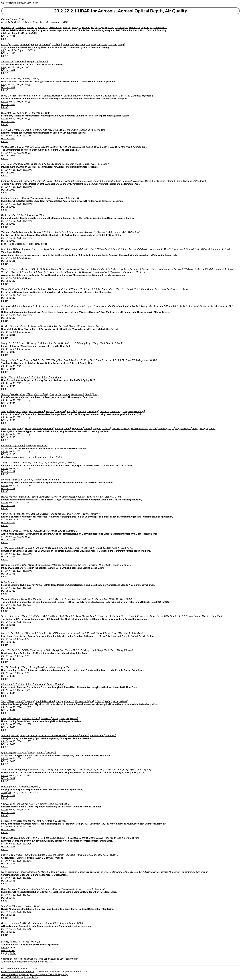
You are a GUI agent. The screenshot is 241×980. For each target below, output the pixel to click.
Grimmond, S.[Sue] (111, 181)
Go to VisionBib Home (12, 3)
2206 (13, 369)
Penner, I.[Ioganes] (121, 565)
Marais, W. (7, 942)
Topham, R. (147, 27)
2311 (13, 505)
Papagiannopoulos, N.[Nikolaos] (84, 872)
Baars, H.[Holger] (40, 249)
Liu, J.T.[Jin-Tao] (112, 616)
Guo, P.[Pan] (70, 360)
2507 (13, 864)
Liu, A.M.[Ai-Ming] (107, 838)
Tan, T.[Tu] (72, 411)
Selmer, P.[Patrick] (10, 735)
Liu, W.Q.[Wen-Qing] (25, 147)
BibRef (4, 39)
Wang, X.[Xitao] (181, 289)
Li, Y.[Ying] (57, 44)
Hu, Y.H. (26, 942)
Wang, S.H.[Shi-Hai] (40, 838)
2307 (13, 557)
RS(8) (4, 67)
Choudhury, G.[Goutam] (13, 446)
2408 (13, 727)
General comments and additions (18, 971)
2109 (13, 298)
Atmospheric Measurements (47, 22)
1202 (13, 36)
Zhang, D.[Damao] (10, 463)
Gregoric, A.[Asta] (102, 428)
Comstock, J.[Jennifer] (31, 463)
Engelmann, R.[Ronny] (183, 249)
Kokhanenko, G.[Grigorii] (74, 565)
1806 (13, 104)
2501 (13, 795)
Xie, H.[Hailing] (51, 463)
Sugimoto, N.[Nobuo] (52, 96)
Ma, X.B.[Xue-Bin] (10, 633)
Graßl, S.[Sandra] (55, 684)
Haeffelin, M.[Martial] (34, 181)
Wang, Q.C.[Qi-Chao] (32, 616)
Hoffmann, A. (8, 27)
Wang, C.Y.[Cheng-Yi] (24, 130)
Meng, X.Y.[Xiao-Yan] (136, 147)
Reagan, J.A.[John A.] (37, 62)
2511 (13, 915)
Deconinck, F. (55, 27)
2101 (13, 261)
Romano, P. (134, 27)
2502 (13, 812)
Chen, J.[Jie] (117, 633)
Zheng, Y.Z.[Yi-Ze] (32, 360)
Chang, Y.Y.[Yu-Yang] (11, 514)
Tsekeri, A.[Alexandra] (162, 269)
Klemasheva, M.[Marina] (49, 565)
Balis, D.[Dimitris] (131, 232)
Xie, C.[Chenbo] (39, 804)
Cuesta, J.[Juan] (51, 531)
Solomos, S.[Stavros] (140, 269)
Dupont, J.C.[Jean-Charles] (88, 181)
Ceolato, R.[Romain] (11, 198)
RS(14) (4, 332)
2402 (13, 642)
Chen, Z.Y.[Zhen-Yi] (101, 147)
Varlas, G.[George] (10, 269)
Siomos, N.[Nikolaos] (44, 232)
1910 (13, 139)
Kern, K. (86, 27)
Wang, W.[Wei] (36, 215)
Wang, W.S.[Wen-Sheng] (33, 599)
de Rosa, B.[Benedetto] (112, 872)
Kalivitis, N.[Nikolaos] (119, 269)
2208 (13, 437)
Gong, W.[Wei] (79, 130)
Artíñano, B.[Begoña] (56, 821)
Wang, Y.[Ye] (99, 343)
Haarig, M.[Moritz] (80, 249)
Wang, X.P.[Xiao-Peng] (48, 650)
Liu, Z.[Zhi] (6, 113)
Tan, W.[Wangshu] (49, 770)
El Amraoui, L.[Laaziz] (31, 531)
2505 (13, 847)
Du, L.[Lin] (6, 215)
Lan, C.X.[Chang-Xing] (81, 343)
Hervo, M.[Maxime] (155, 181)
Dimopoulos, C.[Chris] (74, 497)
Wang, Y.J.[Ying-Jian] (58, 804)
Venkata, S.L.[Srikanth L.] (13, 62)
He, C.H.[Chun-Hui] (61, 838)
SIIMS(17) (6, 792)
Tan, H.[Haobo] (61, 343)
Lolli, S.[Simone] (9, 582)
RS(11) (4, 119)
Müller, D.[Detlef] (190, 428)
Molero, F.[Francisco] (12, 821)
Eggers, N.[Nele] (9, 753)
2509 (13, 898)
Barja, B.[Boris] (202, 249)
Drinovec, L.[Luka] (121, 428)
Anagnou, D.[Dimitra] (62, 306)
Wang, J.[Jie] (7, 147)
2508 (13, 881)
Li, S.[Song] (66, 130)
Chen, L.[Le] (7, 838)
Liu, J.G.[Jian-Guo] (82, 147)
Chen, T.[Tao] (27, 394)
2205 (13, 352)
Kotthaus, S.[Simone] (12, 181)
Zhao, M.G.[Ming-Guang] (84, 838)
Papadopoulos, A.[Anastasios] (107, 272)
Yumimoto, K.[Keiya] (92, 96)
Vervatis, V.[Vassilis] (11, 272)
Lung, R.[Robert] (9, 787)
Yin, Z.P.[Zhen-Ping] (100, 249)
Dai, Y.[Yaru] (66, 650)
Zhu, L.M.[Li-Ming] (133, 633)
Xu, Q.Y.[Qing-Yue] (86, 360)
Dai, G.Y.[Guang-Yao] (32, 289)
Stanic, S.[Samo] (22, 44)
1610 (13, 950)
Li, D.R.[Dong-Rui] (130, 616)
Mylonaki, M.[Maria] (12, 306)
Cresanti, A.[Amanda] (78, 735)
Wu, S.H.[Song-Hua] (53, 289)
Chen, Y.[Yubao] (9, 650)
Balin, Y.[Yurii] (28, 565)
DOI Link (5, 36)
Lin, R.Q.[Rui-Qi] (117, 360)
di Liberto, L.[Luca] (31, 718)
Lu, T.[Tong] (97, 650)
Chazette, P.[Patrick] (11, 79)
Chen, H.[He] (150, 360)
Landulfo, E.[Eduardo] (63, 164)
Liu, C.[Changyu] (57, 633)
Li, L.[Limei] (18, 113)
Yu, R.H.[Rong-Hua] (11, 616)
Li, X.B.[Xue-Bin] (40, 633)
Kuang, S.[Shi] (8, 855)
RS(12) (4, 153)
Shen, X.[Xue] (44, 164)
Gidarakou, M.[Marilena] (212, 306)
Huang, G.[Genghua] (74, 394)
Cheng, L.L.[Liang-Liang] (108, 548)
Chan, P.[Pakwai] (114, 343)
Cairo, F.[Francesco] (11, 718)
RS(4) (4, 33)
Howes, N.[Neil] (9, 497)
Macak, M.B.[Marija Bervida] (39, 428)
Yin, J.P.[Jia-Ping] (163, 289)
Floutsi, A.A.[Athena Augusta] (16, 249)
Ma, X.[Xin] (7, 130)
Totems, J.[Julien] (31, 79)
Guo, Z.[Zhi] (126, 599)
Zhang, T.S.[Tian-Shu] (62, 147)
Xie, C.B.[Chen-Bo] (19, 548)
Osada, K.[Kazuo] (72, 96)
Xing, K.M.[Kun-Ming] (40, 548)
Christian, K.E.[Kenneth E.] (103, 735)
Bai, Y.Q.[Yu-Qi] (112, 599)
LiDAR (65, 22)
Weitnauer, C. (160, 27)
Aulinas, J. (32, 27)
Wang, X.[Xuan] (207, 428)
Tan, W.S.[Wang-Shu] (52, 360)
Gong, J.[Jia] (129, 770)
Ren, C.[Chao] (97, 616)
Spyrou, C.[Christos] (184, 269)
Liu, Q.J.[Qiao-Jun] (10, 326)
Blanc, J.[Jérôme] (68, 531)
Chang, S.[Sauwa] (78, 326)
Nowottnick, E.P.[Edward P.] (53, 735)
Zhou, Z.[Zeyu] (8, 701)
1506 (13, 53)
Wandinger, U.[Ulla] (11, 252)
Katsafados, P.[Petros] (134, 272)
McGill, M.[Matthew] (27, 855)
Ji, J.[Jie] (5, 548)
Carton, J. (43, 27)
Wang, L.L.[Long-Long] (114, 44)
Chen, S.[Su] (102, 360)
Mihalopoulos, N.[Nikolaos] (78, 272)
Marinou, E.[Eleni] (30, 269)
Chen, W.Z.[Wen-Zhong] (121, 289)
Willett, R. (35, 942)
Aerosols (5, 22)
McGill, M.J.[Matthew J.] (32, 923)
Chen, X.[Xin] (56, 394)
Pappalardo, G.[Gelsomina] (194, 872)
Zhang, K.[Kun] (103, 633)
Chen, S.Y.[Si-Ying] (134, 360)
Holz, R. (17, 942)
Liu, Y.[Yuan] (110, 650)
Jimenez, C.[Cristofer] (139, 249)
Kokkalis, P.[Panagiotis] (141, 306)
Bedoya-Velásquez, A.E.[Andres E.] (39, 198)
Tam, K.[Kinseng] (96, 326)
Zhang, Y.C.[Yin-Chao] (12, 360)
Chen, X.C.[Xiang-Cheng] (77, 616)
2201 (13, 335)
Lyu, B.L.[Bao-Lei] (55, 599)
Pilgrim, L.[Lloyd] (32, 906)
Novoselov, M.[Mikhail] (99, 565)
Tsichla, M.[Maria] (204, 269)
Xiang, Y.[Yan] (118, 147)
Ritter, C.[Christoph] (52, 377)
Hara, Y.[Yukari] (9, 96)
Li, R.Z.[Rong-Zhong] (144, 289)
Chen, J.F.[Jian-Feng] (85, 548)
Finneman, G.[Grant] (86, 855)
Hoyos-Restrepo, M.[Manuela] (16, 889)
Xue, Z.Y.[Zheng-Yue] (56, 411)
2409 (13, 778)
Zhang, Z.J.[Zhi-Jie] (10, 343)
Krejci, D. (103, 27)
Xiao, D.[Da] (7, 164)
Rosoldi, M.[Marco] (170, 872)
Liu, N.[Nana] (73, 633)
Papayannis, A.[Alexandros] (37, 306)
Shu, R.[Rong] (92, 394)
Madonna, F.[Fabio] (57, 872)
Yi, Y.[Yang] (175, 428)
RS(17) (4, 810)
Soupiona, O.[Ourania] (165, 306)
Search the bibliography (13, 974)
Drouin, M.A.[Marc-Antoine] (60, 181)
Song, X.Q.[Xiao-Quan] (97, 289)
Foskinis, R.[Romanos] (188, 306)
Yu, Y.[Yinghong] (144, 770)
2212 (13, 522)
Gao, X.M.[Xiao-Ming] (111, 411)
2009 (13, 173)
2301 (13, 540)
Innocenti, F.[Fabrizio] (12, 480)
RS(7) (4, 50)
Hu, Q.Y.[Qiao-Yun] (31, 514)
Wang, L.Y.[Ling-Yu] (11, 599)
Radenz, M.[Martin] (60, 249)
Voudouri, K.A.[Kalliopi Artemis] (17, 232)
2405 (13, 693)
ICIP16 (4, 948)
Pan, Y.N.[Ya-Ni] (20, 215)
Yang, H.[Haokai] (30, 770)
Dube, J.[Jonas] (9, 377)
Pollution (27, 22)
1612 (13, 70)
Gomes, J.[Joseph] (47, 855)
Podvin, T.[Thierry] (91, 514)
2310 (13, 591)
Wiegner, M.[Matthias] (194, 181)
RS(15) (4, 503)
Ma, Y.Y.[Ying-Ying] (26, 701)
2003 (13, 156)
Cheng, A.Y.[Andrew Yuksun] (34, 326)
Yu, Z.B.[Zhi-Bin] (22, 838)
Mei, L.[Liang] (43, 113)
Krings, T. (113, 27)
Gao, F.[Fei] (7, 44)
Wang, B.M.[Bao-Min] (42, 343)
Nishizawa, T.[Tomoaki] (29, 96)
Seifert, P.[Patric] (119, 249)
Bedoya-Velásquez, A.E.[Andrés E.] (70, 889)
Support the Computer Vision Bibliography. (47, 974)
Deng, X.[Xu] (127, 548)
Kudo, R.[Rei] (125, 96)
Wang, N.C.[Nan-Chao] (26, 164)
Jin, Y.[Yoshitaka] (96, 889)
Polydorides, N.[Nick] (29, 787)
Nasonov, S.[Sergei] (11, 565)
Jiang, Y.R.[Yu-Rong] (11, 770)
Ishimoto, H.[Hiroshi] (143, 96)
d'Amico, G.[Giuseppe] (96, 232)
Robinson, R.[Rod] (51, 480)
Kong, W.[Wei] (41, 394)
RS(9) (4, 84)
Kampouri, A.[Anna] (224, 269)
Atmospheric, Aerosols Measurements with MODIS (27, 962)
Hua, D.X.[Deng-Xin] (91, 44)
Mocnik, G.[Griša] (139, 428)
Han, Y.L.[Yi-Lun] (95, 599)
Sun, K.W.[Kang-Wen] (74, 289)
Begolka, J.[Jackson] (107, 855)
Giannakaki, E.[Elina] (32, 272)
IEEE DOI (6, 950)
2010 (13, 190)
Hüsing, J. (76, 27)
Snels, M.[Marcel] (69, 718)
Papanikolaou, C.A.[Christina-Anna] (111, 306)
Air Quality (16, 22)
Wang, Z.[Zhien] (67, 463)
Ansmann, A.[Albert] (160, 249)
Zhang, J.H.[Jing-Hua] (75, 599)
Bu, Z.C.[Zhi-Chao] (27, 650)
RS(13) (4, 258)
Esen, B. (67, 27)
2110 (13, 318)
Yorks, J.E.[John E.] (29, 735)
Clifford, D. (21, 27)
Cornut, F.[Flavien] (10, 531)
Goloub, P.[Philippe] (51, 514)
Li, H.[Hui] (30, 113)
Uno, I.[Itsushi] (110, 96)
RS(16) (4, 639)
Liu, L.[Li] (25, 343)
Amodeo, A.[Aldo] (37, 872)
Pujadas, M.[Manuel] (34, 821)
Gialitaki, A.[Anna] (49, 269)
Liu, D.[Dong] (103, 164)
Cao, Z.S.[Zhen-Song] (88, 411)
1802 (13, 87)
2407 (13, 710)
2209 (13, 471)
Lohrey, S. (123, 27)
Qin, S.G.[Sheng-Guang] (189, 616)
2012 (13, 224)
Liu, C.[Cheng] (43, 147)
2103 (13, 281)
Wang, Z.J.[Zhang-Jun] (128, 838)
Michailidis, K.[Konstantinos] (69, 232)
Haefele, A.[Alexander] (133, 181)
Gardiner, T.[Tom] (32, 480)
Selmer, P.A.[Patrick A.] (57, 923)
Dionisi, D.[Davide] (50, 718)
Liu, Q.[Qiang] (88, 633)
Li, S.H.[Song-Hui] (72, 44)
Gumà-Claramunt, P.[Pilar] (14, 872)
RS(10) (4, 101)
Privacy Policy (31, 3)
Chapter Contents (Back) (13, 19)
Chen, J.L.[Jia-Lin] (96, 130)
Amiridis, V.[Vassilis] (53, 272)
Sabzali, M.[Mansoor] (12, 906)
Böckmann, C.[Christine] (29, 377)
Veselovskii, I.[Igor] (83, 306)
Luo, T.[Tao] (25, 633)
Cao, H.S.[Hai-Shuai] (166, 616)
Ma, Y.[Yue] (53, 130)
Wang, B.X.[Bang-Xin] (63, 548)
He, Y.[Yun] (50, 667)
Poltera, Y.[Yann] (174, 181)
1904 (13, 121)
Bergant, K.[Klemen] (41, 44)
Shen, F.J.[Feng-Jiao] (11, 411)
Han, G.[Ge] (41, 130)
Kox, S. (94, 27)
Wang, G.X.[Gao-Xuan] (34, 411)
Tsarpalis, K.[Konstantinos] (94, 269)
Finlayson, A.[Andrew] (51, 497)
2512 (13, 932)
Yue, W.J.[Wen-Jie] (10, 394)
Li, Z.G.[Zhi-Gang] (82, 650)
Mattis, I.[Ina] (115, 232)
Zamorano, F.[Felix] (220, 249)
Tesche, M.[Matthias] (36, 446)
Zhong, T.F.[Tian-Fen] (85, 164)
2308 (13, 574)
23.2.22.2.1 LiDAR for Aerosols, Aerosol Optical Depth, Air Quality (120, 11)
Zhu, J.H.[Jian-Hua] (58, 326)
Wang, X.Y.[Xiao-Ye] (11, 289)
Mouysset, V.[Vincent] (68, 198)
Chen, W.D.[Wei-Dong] (134, 411)
